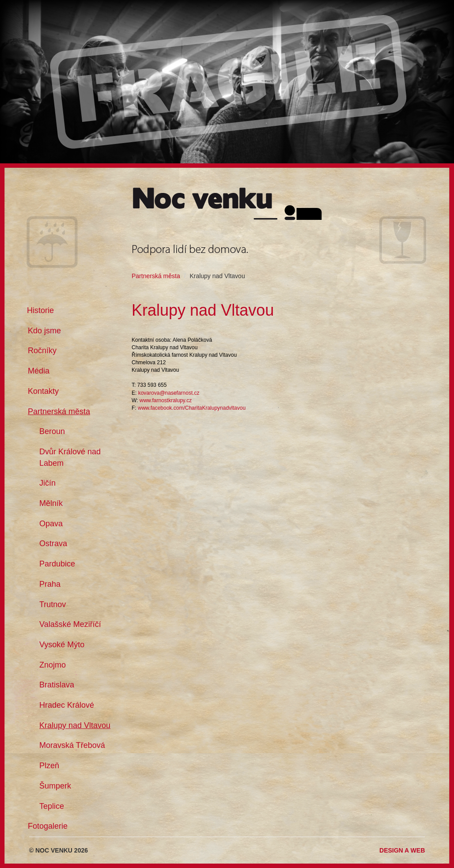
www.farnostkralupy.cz (166, 400)
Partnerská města (156, 276)
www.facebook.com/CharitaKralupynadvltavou (192, 408)
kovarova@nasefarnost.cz (169, 393)
